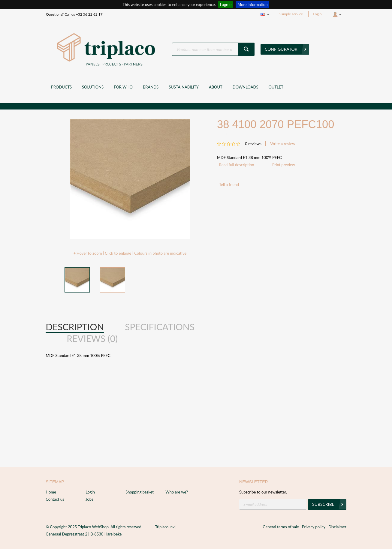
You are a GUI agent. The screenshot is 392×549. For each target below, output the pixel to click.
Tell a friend (229, 184)
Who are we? (177, 492)
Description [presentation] (75, 327)
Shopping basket (140, 492)
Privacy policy (314, 527)
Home (51, 492)
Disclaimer (337, 527)
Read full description (237, 165)
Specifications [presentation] (160, 327)
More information (252, 4)
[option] (130, 179)
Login (317, 14)
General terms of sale (281, 527)
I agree (226, 4)
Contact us (55, 499)
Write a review (283, 144)
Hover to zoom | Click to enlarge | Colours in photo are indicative (131, 253)
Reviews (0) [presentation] (92, 338)
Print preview (284, 165)
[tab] (75, 327)
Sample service (291, 14)
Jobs (89, 499)
